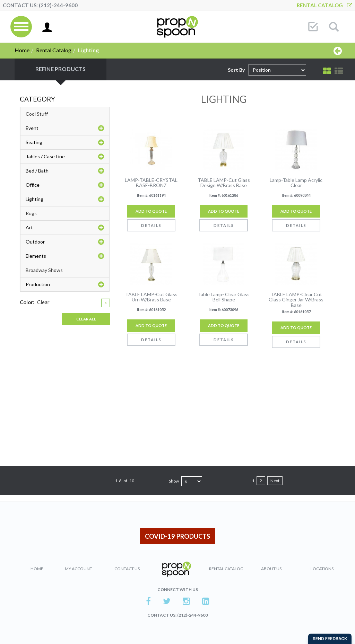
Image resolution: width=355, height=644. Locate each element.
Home (22, 50)
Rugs (31, 213)
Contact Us (127, 569)
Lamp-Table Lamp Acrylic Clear (296, 183)
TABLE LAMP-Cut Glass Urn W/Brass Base (151, 297)
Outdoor (65, 242)
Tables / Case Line (65, 157)
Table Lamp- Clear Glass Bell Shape (224, 297)
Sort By (236, 70)
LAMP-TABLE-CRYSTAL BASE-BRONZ (151, 183)
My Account (79, 569)
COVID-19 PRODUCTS (177, 536)
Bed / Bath (65, 171)
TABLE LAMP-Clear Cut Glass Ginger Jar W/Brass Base (296, 300)
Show (174, 481)
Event (65, 128)
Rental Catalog (324, 5)
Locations (322, 569)
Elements (65, 256)
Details (151, 225)
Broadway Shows (44, 270)
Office (65, 185)
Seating (65, 142)
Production (65, 284)
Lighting (65, 199)
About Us (271, 569)
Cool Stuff (37, 114)
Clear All (86, 319)
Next (275, 481)
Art (65, 228)
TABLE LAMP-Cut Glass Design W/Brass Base (224, 183)
